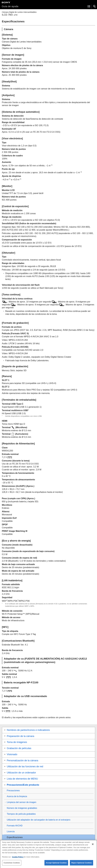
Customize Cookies (12, 865)
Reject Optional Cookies (81, 865)
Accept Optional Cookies (56, 865)
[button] (94, 6)
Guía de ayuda (10, 6)
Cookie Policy (18, 859)
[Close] (93, 847)
